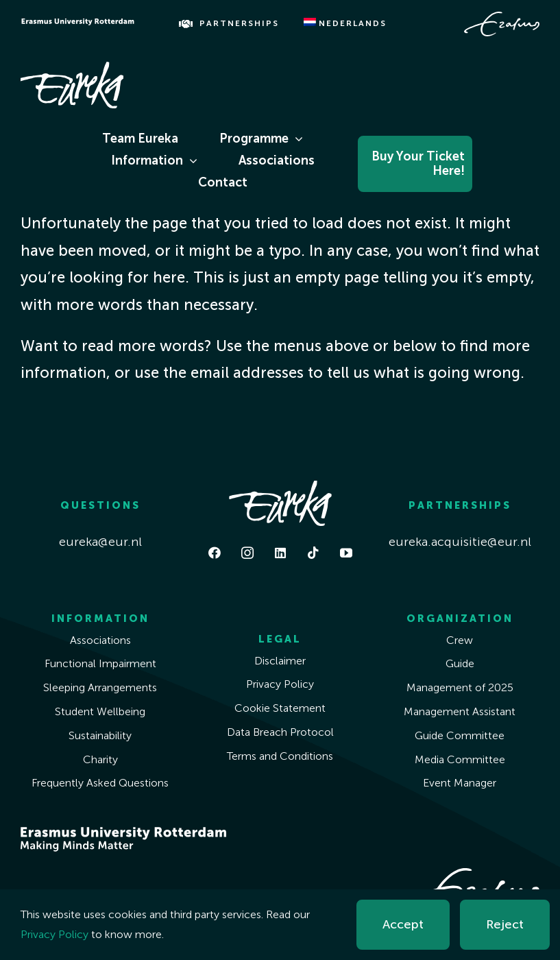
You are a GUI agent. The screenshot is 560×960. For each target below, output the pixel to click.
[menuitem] (345, 24)
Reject (505, 924)
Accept (403, 924)
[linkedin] (280, 553)
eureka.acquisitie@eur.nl (460, 542)
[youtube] (346, 553)
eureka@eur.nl (100, 542)
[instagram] (247, 553)
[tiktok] (313, 553)
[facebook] (215, 553)
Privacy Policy (54, 934)
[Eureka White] (72, 68)
